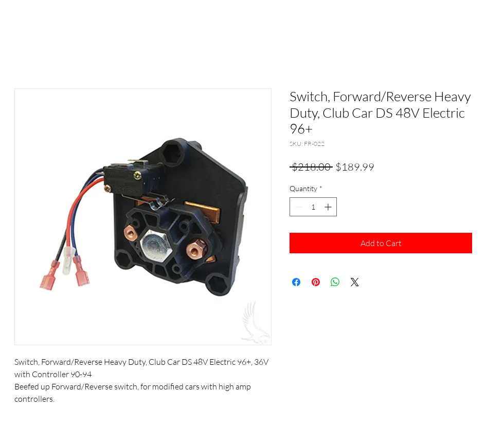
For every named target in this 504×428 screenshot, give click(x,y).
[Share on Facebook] (296, 282)
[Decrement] (298, 207)
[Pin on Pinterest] (316, 282)
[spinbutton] (313, 207)
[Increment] (329, 207)
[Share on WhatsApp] (335, 282)
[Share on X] (355, 282)
